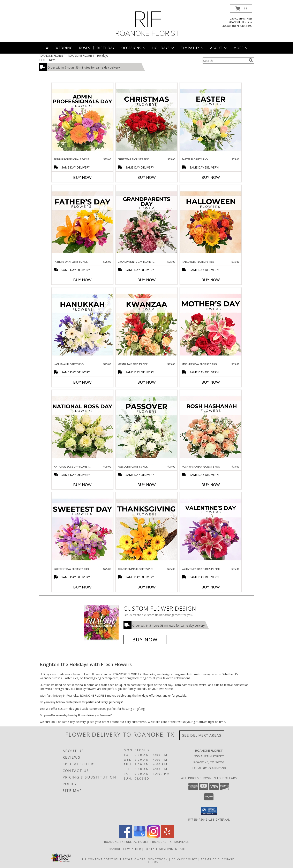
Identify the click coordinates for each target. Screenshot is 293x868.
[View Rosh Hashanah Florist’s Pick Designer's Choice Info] (211, 427)
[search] (251, 60)
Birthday (106, 48)
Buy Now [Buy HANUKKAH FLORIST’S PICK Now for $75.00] (82, 382)
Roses (85, 48)
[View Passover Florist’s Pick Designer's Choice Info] (146, 427)
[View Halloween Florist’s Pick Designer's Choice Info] (211, 222)
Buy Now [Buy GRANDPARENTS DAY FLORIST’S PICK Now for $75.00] (146, 280)
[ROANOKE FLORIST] (147, 23)
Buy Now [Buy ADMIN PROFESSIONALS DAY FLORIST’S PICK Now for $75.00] (82, 177)
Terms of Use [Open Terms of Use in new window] (159, 862)
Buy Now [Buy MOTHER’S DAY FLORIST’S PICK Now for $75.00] (211, 382)
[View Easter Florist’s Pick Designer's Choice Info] (211, 120)
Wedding (64, 48)
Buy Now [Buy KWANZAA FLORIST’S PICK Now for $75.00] (146, 382)
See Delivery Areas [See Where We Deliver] (202, 735)
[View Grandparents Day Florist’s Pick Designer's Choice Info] (146, 222)
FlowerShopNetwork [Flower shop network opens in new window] (149, 859)
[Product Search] (225, 61)
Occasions (134, 48)
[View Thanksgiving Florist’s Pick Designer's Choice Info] (146, 530)
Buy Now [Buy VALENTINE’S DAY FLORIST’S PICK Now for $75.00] (211, 587)
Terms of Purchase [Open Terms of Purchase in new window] (218, 859)
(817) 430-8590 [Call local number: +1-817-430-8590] (242, 26)
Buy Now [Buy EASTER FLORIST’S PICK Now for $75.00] (211, 177)
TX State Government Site (165, 849)
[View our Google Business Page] (140, 836)
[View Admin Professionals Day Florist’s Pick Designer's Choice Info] (82, 120)
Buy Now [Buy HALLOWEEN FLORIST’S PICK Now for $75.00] (211, 280)
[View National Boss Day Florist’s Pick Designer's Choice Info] (82, 427)
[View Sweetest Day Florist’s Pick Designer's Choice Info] (82, 530)
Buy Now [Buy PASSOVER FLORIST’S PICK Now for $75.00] (146, 485)
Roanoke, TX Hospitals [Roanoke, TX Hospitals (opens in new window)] (171, 842)
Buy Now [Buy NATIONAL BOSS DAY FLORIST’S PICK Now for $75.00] (82, 485)
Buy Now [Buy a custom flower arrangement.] (145, 639)
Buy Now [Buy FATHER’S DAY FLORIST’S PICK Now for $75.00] (82, 280)
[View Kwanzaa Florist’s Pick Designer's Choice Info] (146, 325)
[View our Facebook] (126, 836)
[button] (241, 9)
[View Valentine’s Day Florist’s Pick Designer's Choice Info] (211, 530)
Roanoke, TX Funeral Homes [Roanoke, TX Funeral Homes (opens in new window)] (127, 842)
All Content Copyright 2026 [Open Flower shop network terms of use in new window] (106, 859)
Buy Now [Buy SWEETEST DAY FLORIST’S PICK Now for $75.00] (82, 587)
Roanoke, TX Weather (124, 849)
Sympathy (192, 48)
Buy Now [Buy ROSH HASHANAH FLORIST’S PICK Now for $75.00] (211, 485)
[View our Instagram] (153, 836)
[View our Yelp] (167, 836)
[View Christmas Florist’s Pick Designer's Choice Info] (146, 120)
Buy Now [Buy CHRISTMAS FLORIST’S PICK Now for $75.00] (146, 177)
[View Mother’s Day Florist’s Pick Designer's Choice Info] (211, 325)
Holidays (163, 48)
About (219, 48)
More (241, 48)
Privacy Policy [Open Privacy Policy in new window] (184, 859)
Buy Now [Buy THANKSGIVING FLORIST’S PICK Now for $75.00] (146, 587)
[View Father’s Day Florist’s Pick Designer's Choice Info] (82, 222)
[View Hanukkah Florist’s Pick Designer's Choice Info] (82, 325)
